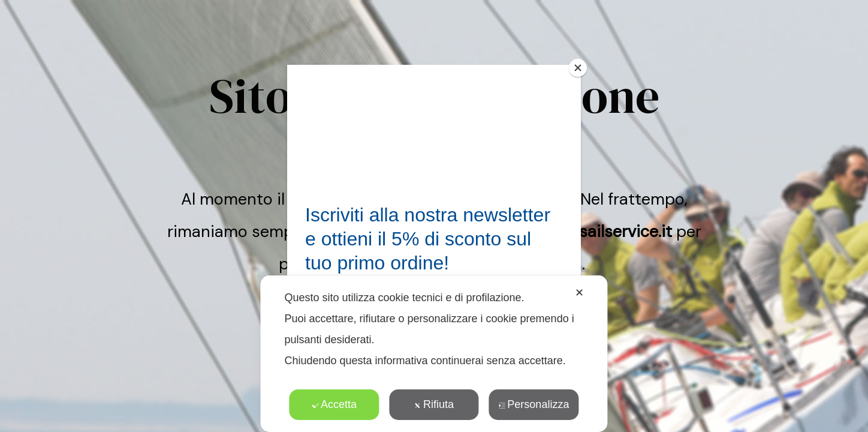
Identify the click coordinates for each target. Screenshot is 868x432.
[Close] (578, 68)
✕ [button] (579, 293)
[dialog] (434, 354)
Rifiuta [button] (434, 404)
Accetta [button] (334, 404)
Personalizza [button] (534, 404)
